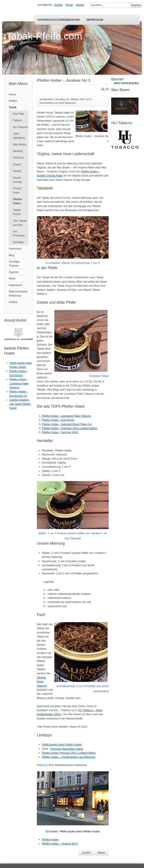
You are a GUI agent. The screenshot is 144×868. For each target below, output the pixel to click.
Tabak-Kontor (17, 212)
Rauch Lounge (18, 180)
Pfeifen (13, 101)
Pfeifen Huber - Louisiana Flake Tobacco (66, 416)
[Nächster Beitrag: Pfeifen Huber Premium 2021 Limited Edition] (102, 853)
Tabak (13, 107)
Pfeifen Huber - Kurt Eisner (58, 420)
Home (12, 94)
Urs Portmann (19, 233)
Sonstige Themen (14, 264)
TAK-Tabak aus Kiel (20, 223)
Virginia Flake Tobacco (42, 682)
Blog (12, 255)
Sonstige (18, 242)
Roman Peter (17, 190)
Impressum (95, 20)
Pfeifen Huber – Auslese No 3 (60, 844)
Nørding (18, 151)
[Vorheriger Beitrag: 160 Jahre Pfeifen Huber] (86, 853)
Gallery (13, 302)
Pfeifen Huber (18, 201)
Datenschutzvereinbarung (59, 20)
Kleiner (80, 5)
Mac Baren (20, 144)
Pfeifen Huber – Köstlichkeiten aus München (69, 757)
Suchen (136, 5)
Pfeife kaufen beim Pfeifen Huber (62, 745)
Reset (69, 5)
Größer (58, 5)
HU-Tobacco (20, 127)
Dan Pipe (19, 114)
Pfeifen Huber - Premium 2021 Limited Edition (70, 428)
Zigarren (14, 272)
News (12, 278)
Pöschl (17, 171)
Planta (17, 164)
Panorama (15, 249)
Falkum (17, 120)
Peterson (18, 158)
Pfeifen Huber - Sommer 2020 (60, 432)
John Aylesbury (19, 136)
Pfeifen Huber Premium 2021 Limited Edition (69, 753)
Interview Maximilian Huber (67, 749)
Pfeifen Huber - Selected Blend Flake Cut (67, 424)
